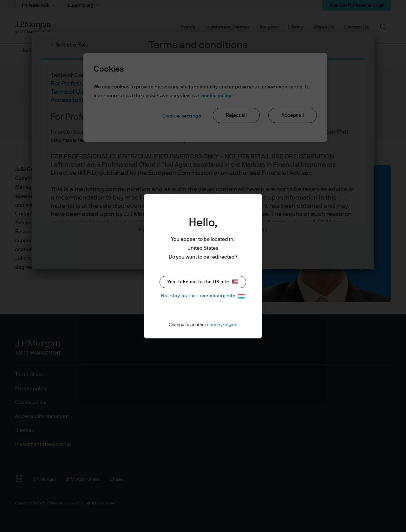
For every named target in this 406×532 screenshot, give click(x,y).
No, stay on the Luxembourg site (203, 296)
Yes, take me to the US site (203, 282)
